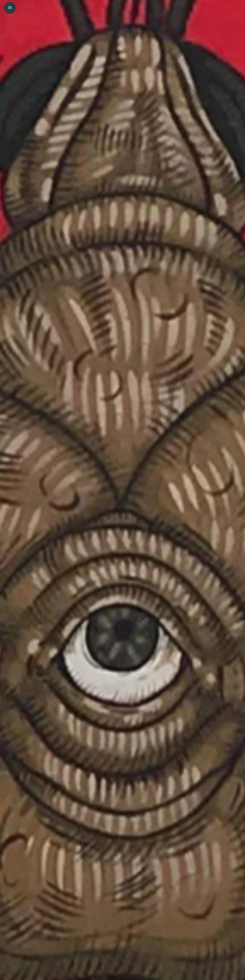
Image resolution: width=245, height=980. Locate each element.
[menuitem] (8, 7)
